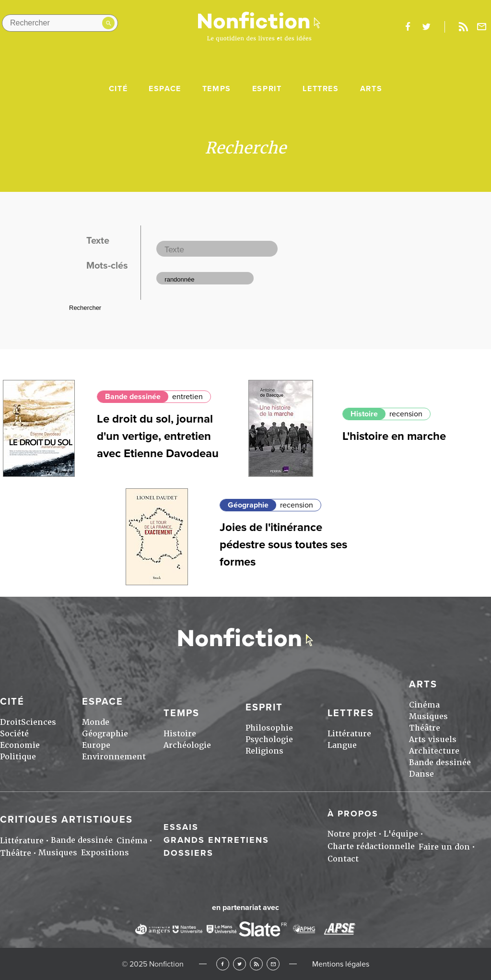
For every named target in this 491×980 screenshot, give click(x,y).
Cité (118, 89)
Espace (165, 89)
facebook (408, 27)
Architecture (434, 751)
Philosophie (269, 728)
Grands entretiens (216, 840)
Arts (371, 89)
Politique (18, 757)
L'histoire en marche (394, 436)
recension (406, 414)
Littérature (349, 734)
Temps (217, 89)
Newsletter (482, 27)
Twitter (240, 964)
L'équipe (401, 834)
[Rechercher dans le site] (60, 23)
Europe (96, 745)
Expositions (105, 853)
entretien (187, 397)
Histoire (364, 414)
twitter (426, 27)
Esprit (267, 89)
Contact (343, 859)
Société (14, 734)
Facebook (223, 964)
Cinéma (424, 705)
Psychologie (269, 739)
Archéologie (187, 745)
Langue (342, 745)
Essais (181, 827)
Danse (421, 774)
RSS (256, 964)
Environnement (114, 757)
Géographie (248, 505)
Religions (264, 751)
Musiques (428, 716)
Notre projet (352, 834)
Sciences (39, 722)
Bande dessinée (133, 397)
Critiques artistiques (66, 820)
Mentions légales (341, 964)
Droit (11, 722)
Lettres (321, 89)
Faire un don (444, 847)
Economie (20, 745)
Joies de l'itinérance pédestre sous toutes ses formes (283, 545)
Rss (463, 27)
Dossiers (188, 853)
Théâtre (425, 728)
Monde (96, 722)
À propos (353, 814)
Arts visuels (433, 739)
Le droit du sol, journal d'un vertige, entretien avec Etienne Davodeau (158, 436)
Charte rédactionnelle (371, 846)
